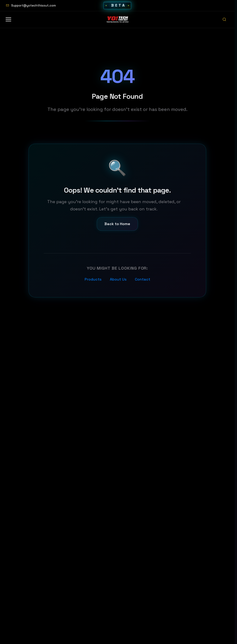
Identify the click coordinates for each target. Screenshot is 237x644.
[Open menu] (11, 19)
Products (93, 280)
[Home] (118, 19)
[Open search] (224, 19)
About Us (118, 280)
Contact (143, 280)
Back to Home (117, 225)
